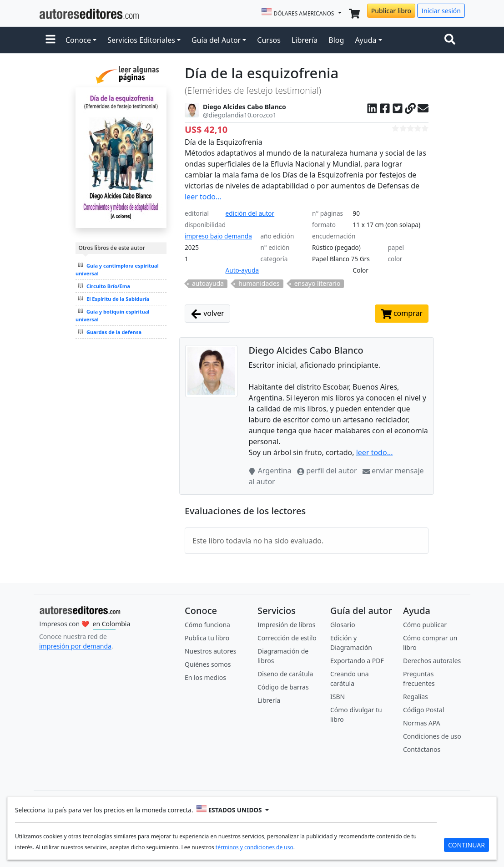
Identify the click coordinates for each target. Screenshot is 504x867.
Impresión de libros (287, 625)
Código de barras (283, 687)
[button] (50, 40)
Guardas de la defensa (114, 332)
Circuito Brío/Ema (108, 286)
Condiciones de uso (432, 736)
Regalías (416, 697)
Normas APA (422, 723)
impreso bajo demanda (218, 236)
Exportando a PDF (357, 661)
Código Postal (423, 710)
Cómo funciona (207, 625)
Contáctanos (422, 749)
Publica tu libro (207, 638)
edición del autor (250, 213)
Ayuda (365, 40)
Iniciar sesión (441, 11)
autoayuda (208, 284)
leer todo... (203, 197)
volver (207, 314)
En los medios (205, 677)
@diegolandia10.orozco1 (240, 115)
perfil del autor (328, 471)
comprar (402, 314)
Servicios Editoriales (141, 40)
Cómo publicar (425, 625)
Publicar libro (391, 11)
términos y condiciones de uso (255, 847)
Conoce (78, 40)
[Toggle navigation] (452, 40)
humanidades (259, 284)
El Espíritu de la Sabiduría (118, 299)
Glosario (343, 625)
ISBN (338, 697)
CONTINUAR (466, 845)
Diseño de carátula (285, 674)
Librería (305, 40)
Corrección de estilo (287, 638)
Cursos (269, 40)
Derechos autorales (432, 661)
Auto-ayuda (242, 270)
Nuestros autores (210, 651)
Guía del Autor (216, 40)
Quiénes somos (208, 664)
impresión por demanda (75, 646)
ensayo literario (318, 284)
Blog (336, 40)
